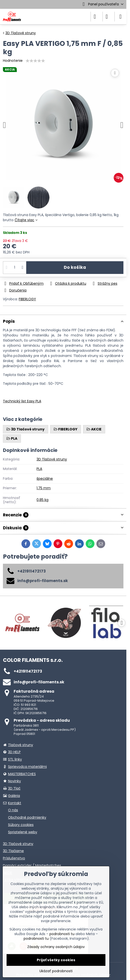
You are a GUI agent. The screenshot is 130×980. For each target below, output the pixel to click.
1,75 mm (44, 488)
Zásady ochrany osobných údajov (56, 947)
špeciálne (45, 479)
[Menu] (121, 17)
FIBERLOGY (27, 299)
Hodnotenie (13, 61)
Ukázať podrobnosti (56, 971)
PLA (39, 469)
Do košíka (75, 267)
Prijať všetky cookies (56, 960)
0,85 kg (42, 500)
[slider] (35, 61)
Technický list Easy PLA (22, 401)
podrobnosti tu (62, 934)
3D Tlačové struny (52, 459)
